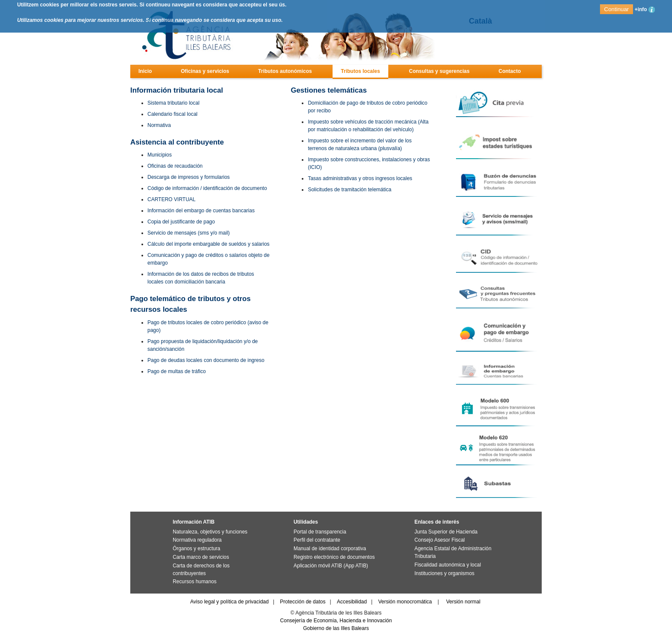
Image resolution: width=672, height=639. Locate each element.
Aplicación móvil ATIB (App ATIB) (331, 566)
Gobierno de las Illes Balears (336, 628)
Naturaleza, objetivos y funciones (210, 532)
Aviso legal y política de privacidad (229, 602)
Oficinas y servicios (205, 71)
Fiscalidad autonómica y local (448, 565)
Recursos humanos (195, 582)
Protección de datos (303, 602)
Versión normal (463, 602)
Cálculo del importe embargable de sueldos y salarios (208, 244)
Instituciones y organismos (444, 573)
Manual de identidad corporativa (330, 549)
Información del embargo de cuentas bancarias (201, 211)
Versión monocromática (405, 602)
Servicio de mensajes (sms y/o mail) (189, 233)
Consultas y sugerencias (439, 71)
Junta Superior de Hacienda (446, 532)
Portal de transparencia (320, 532)
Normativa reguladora (197, 540)
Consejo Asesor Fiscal (439, 540)
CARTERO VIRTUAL (171, 199)
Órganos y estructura (196, 549)
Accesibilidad (352, 602)
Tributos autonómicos (285, 71)
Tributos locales (360, 71)
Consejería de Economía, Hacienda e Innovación (336, 621)
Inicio (145, 71)
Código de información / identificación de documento (207, 188)
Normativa (159, 125)
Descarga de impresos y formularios (189, 177)
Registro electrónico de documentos (334, 557)
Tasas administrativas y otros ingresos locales (360, 178)
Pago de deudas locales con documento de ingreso (206, 360)
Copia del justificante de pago (181, 222)
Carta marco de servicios (201, 557)
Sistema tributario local (173, 103)
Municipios (160, 155)
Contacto (510, 71)
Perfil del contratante (317, 540)
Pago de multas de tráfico (177, 371)
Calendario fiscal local (172, 114)
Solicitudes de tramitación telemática (349, 190)
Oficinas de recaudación (175, 166)
